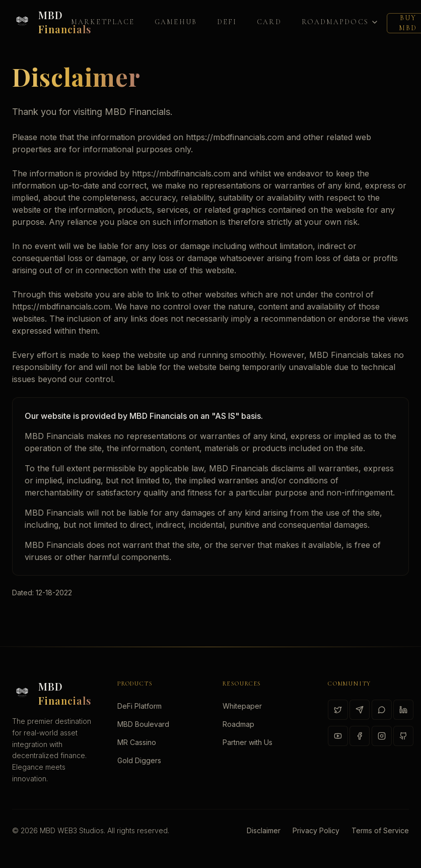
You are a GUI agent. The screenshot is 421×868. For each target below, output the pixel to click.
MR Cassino (137, 742)
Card (269, 22)
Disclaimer (264, 830)
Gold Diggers (139, 760)
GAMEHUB (176, 22)
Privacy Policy (316, 830)
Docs (361, 22)
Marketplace (103, 22)
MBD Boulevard (143, 724)
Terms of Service (380, 830)
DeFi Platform (139, 706)
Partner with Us (248, 742)
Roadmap (323, 22)
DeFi (227, 22)
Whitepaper (242, 706)
